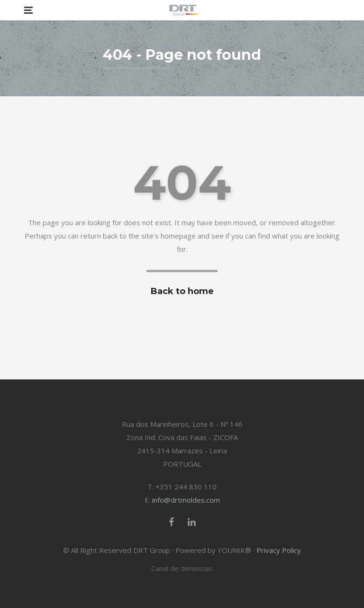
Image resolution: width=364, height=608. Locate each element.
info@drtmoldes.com (186, 500)
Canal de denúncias (182, 568)
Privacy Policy (279, 550)
